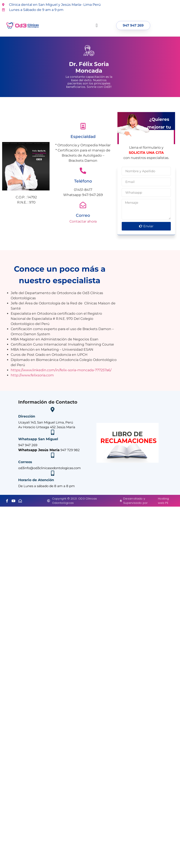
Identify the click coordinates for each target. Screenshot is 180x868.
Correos (25, 462)
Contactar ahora (83, 221)
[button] (97, 26)
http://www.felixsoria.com (32, 375)
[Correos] (52, 455)
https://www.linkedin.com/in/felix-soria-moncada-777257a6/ (61, 370)
